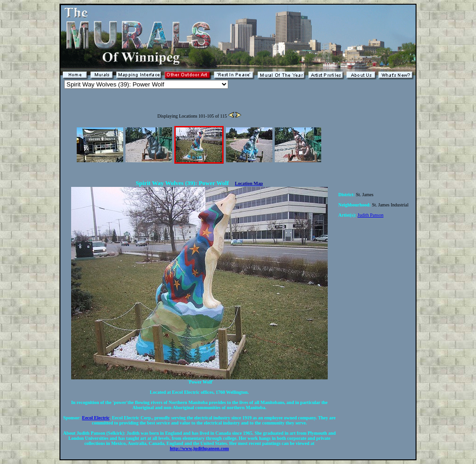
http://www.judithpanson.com (199, 448)
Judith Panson (370, 215)
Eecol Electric (96, 418)
